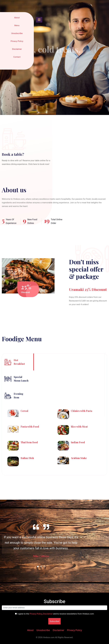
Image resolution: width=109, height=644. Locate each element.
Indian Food (78, 442)
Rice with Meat (79, 426)
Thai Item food (29, 442)
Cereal (24, 411)
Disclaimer (17, 49)
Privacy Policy (17, 41)
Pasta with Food (30, 426)
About (17, 18)
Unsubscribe (17, 33)
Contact (17, 57)
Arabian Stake (79, 458)
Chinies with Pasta (81, 411)
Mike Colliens (41, 556)
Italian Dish (27, 458)
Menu (17, 25)
